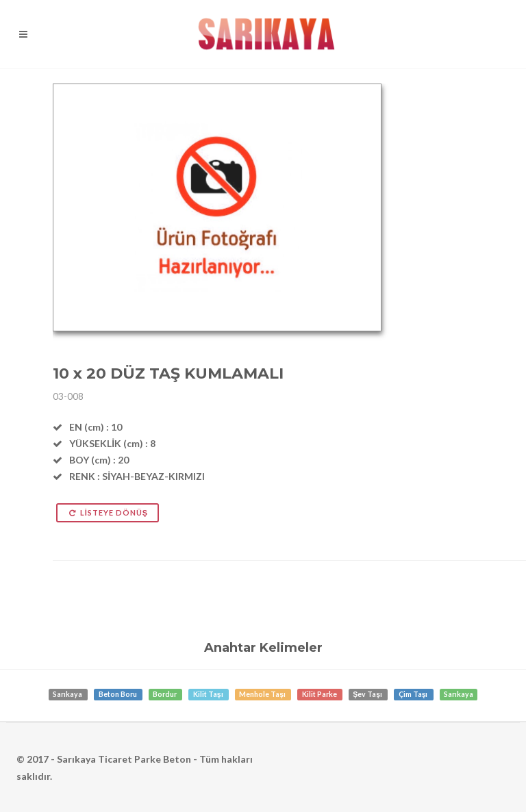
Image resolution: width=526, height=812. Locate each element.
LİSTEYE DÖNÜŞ (108, 512)
